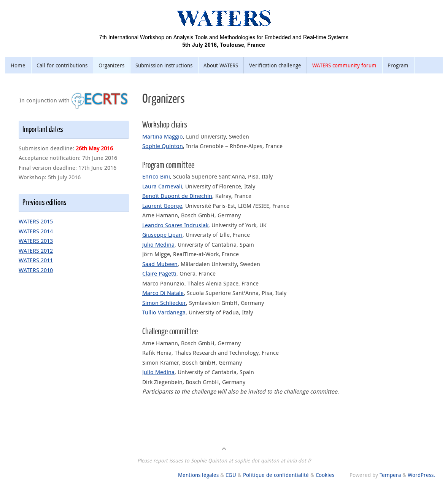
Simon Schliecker (164, 303)
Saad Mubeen (160, 264)
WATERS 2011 (36, 260)
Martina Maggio (163, 136)
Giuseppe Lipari (162, 234)
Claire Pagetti (159, 273)
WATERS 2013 (36, 241)
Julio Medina (158, 244)
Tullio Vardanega (164, 312)
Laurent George (162, 206)
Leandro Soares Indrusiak (175, 225)
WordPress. (421, 475)
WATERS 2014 (36, 231)
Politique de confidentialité (276, 475)
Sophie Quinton (163, 146)
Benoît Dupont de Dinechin (177, 196)
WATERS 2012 (36, 250)
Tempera (390, 475)
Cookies (325, 475)
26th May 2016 (94, 148)
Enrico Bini (156, 176)
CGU (231, 475)
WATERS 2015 (36, 221)
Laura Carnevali (162, 186)
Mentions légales (198, 475)
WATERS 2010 (36, 270)
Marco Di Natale (163, 293)
